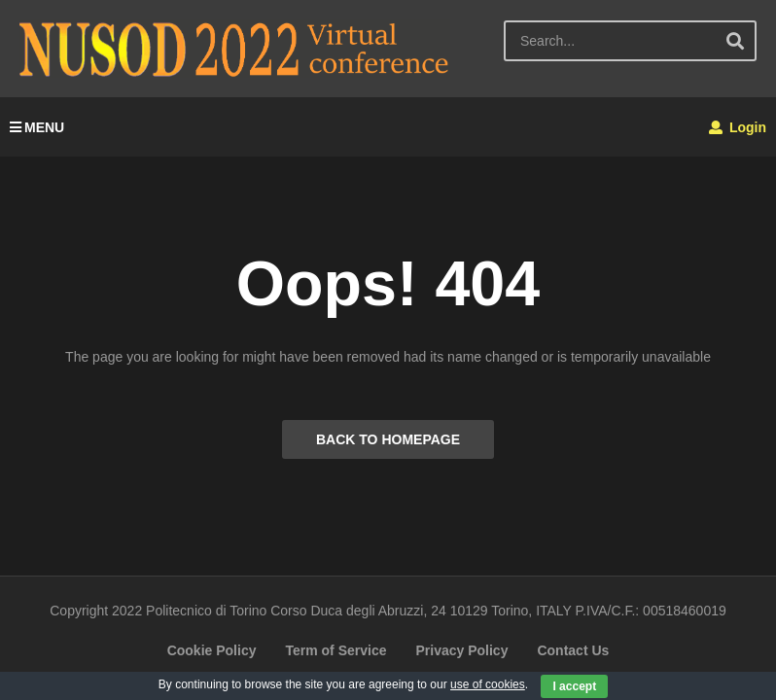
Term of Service (335, 650)
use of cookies (488, 684)
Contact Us (573, 650)
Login (738, 127)
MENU (37, 127)
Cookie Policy (212, 650)
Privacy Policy (461, 650)
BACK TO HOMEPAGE (388, 439)
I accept (574, 686)
